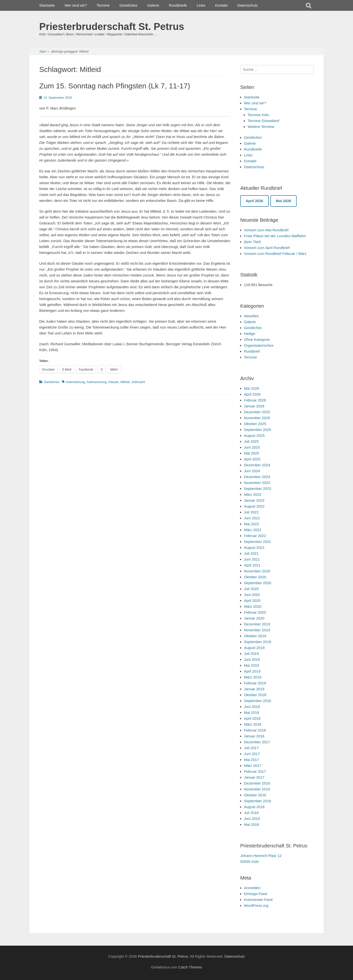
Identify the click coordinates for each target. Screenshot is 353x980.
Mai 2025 (252, 453)
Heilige (250, 334)
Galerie (153, 5)
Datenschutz (247, 5)
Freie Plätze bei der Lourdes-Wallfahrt (275, 236)
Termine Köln (258, 115)
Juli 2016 (251, 813)
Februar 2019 (255, 683)
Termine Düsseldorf (263, 121)
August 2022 (254, 506)
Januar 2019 (254, 689)
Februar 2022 (255, 536)
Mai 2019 (252, 665)
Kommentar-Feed (258, 900)
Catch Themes (190, 967)
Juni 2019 (252, 659)
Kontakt (221, 5)
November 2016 (257, 789)
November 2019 (257, 630)
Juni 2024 (252, 471)
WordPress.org (256, 905)
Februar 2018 (255, 730)
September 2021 (258, 542)
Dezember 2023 (257, 477)
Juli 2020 (251, 589)
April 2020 (252, 600)
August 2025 (254, 435)
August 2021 (254, 547)
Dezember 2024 (257, 465)
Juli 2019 (251, 654)
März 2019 (253, 677)
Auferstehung (75, 382)
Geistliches (128, 5)
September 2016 (258, 801)
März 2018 (253, 724)
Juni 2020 (252, 595)
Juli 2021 (251, 553)
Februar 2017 (255, 771)
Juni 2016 (252, 819)
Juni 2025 (252, 447)
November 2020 (257, 571)
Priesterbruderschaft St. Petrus (112, 27)
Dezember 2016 (257, 783)
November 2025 (257, 418)
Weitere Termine (261, 127)
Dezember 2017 (257, 742)
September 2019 (258, 642)
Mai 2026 (252, 388)
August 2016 (254, 807)
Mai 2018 (252, 712)
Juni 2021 (252, 559)
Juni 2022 (252, 518)
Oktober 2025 (255, 424)
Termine (103, 5)
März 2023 (253, 494)
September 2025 (258, 430)
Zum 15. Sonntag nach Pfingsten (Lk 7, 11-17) (115, 86)
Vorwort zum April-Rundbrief (267, 248)
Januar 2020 (254, 618)
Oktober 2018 (255, 695)
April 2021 (252, 565)
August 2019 (254, 648)
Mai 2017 (252, 760)
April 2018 (252, 718)
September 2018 (258, 701)
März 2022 (253, 530)
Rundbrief (252, 351)
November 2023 (257, 483)
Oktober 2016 (255, 795)
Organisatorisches (259, 345)
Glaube (113, 382)
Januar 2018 (254, 736)
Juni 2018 (252, 707)
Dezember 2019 (257, 624)
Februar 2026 (255, 400)
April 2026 (252, 394)
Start (44, 52)
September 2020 (258, 583)
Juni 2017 (252, 754)
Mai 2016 (252, 824)
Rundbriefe (178, 5)
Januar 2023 (254, 500)
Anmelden (252, 888)
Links (201, 5)
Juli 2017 (251, 748)
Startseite (47, 5)
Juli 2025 (251, 441)
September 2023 (258, 489)
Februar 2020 (255, 612)
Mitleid (125, 382)
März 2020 (253, 606)
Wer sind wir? (76, 5)
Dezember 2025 (257, 412)
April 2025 (252, 459)
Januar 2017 (254, 777)
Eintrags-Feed (255, 894)
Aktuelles (251, 316)
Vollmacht (138, 382)
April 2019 (252, 671)
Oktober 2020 (255, 577)
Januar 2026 (254, 406)
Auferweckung (96, 382)
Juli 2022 (251, 512)
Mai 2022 (252, 524)
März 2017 (253, 766)
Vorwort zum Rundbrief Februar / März (275, 254)
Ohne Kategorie (257, 339)
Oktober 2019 (255, 636)
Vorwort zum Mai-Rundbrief (266, 230)
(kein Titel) (252, 242)
